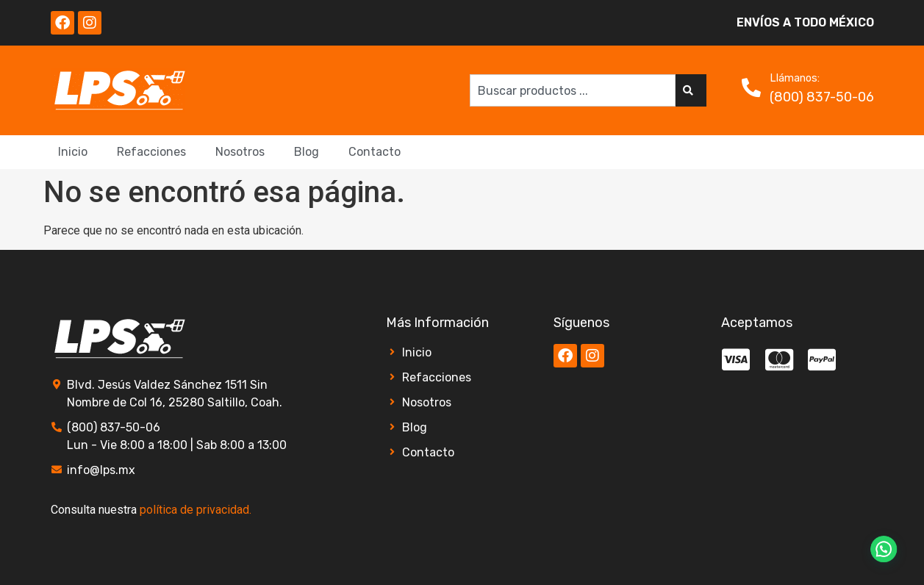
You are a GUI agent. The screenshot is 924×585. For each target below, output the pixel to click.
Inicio (73, 152)
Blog (307, 152)
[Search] (691, 90)
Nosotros (240, 152)
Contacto (375, 152)
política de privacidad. (196, 510)
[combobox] (573, 90)
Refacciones (151, 152)
